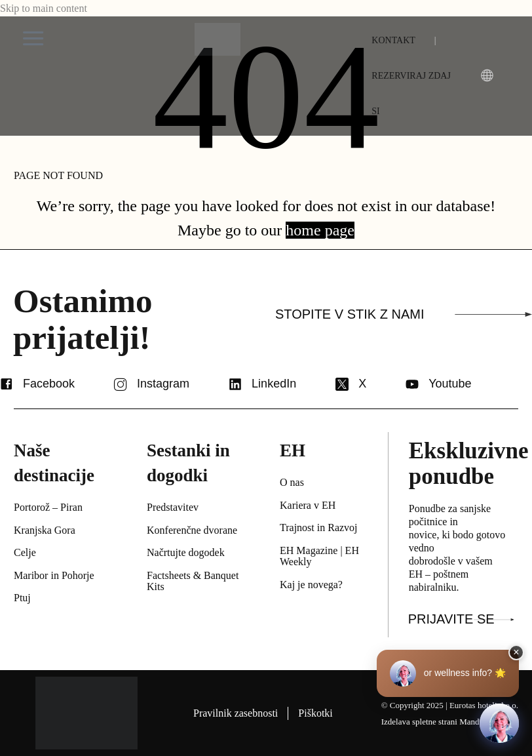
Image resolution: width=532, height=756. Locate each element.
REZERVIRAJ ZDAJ (411, 76)
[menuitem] (375, 111)
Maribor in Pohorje (54, 575)
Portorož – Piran (48, 507)
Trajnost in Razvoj (319, 527)
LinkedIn (274, 384)
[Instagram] (121, 384)
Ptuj (22, 598)
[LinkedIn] (235, 384)
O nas (292, 482)
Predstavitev (173, 507)
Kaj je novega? (311, 585)
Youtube (450, 384)
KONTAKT (393, 40)
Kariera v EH (308, 505)
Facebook (49, 384)
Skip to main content (44, 8)
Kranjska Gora (45, 530)
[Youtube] (412, 384)
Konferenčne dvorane (192, 530)
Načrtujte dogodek (186, 552)
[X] (342, 384)
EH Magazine (309, 550)
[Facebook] (7, 384)
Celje (25, 552)
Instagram (163, 384)
